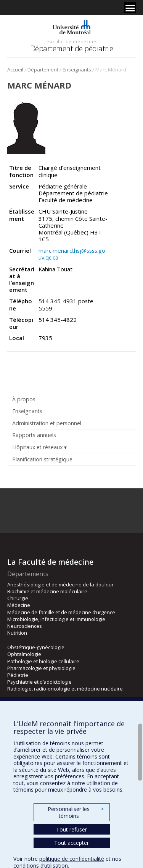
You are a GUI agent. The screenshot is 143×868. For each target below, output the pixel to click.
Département (43, 70)
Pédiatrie (18, 675)
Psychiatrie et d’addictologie (39, 682)
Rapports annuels (34, 435)
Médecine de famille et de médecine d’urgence (61, 612)
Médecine (19, 605)
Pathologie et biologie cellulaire (43, 661)
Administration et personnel (47, 423)
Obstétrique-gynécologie (36, 647)
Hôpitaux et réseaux (37, 447)
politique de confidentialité (72, 859)
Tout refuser (71, 829)
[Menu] (130, 8)
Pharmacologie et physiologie (41, 668)
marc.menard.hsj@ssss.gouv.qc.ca (72, 254)
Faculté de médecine (72, 41)
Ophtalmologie (24, 654)
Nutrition (17, 633)
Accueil (15, 70)
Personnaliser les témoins (76, 812)
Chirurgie (18, 598)
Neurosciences (25, 626)
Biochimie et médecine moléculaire (47, 591)
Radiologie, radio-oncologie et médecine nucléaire (65, 689)
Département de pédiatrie (72, 48)
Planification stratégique (42, 459)
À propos (24, 399)
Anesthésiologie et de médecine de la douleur (60, 584)
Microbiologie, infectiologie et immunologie (56, 619)
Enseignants (77, 70)
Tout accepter (71, 843)
